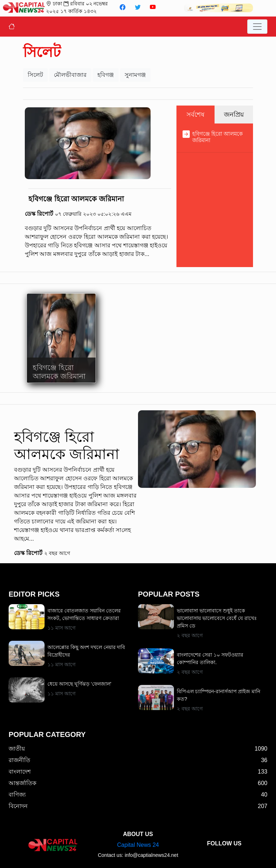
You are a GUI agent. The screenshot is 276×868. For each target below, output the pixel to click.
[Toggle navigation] (257, 27)
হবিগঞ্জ (106, 75)
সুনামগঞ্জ (135, 75)
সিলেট (35, 75)
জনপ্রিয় (234, 115)
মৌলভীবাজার (70, 75)
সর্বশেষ (195, 115)
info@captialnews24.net (151, 855)
